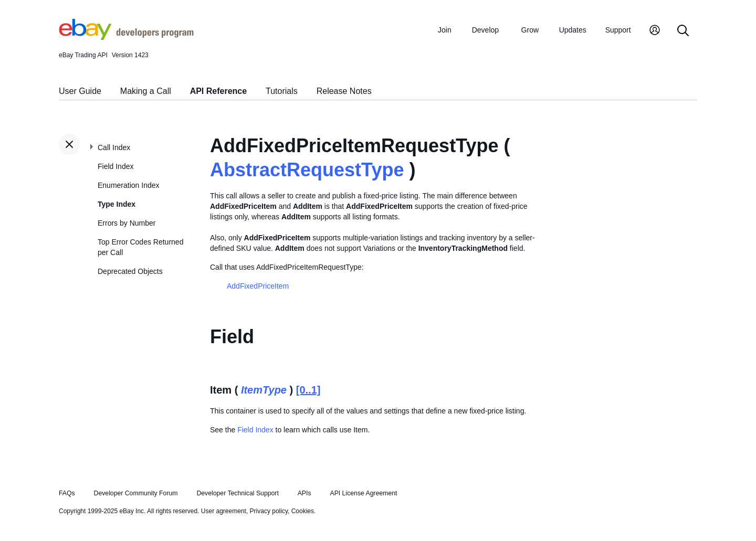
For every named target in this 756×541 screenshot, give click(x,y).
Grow (530, 30)
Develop (485, 30)
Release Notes (344, 91)
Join (445, 30)
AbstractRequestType (307, 170)
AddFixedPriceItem (258, 286)
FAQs (67, 493)
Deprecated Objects (130, 271)
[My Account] (655, 31)
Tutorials (282, 91)
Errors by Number (127, 223)
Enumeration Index (129, 185)
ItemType (264, 390)
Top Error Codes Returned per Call (140, 247)
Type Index (117, 204)
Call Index (114, 147)
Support (618, 30)
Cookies (303, 511)
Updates (573, 30)
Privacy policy (269, 511)
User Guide (80, 91)
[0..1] (308, 390)
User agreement (224, 511)
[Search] (683, 31)
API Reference (219, 91)
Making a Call (146, 91)
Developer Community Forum (136, 493)
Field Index (115, 166)
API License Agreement (363, 493)
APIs (304, 493)
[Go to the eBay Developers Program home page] (126, 37)
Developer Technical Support (237, 493)
